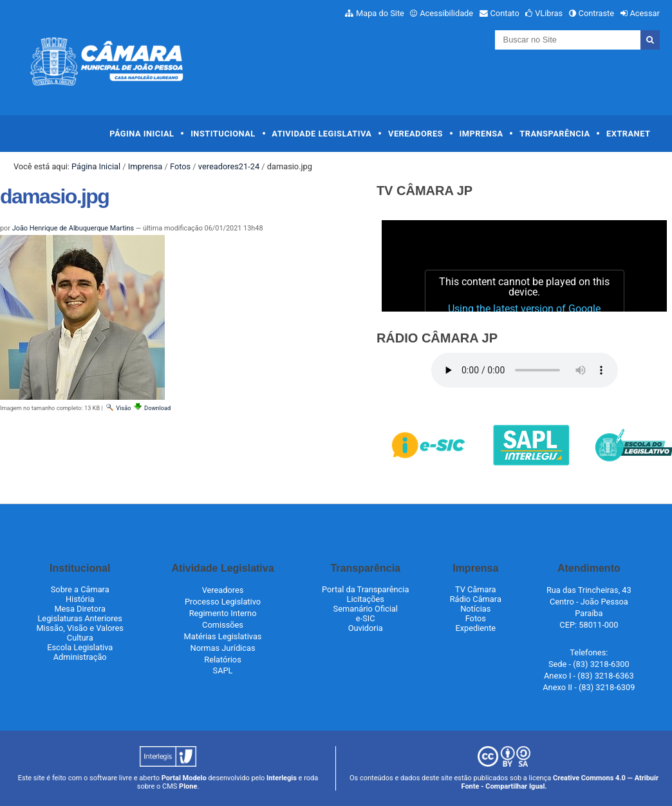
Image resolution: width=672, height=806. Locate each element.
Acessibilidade (446, 13)
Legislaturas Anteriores (79, 618)
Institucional (223, 134)
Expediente (475, 628)
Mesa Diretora (80, 609)
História (80, 599)
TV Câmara (476, 589)
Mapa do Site (380, 13)
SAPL (223, 670)
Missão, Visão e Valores (80, 628)
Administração (80, 657)
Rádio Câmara (476, 599)
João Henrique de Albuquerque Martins (73, 228)
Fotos (180, 166)
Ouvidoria (366, 628)
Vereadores (415, 134)
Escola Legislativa (80, 647)
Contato (505, 13)
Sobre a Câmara (80, 589)
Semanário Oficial (366, 609)
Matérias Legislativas (223, 636)
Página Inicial (142, 134)
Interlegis (282, 778)
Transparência (555, 134)
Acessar (644, 13)
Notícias (475, 609)
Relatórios (222, 660)
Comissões (223, 625)
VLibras (549, 13)
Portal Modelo (184, 778)
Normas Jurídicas (223, 648)
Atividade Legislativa (322, 134)
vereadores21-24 (229, 166)
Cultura (80, 638)
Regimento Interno (223, 613)
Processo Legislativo (223, 602)
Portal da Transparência (365, 589)
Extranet (628, 134)
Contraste (597, 13)
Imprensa (481, 134)
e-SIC (366, 618)
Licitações (366, 599)
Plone (188, 786)
